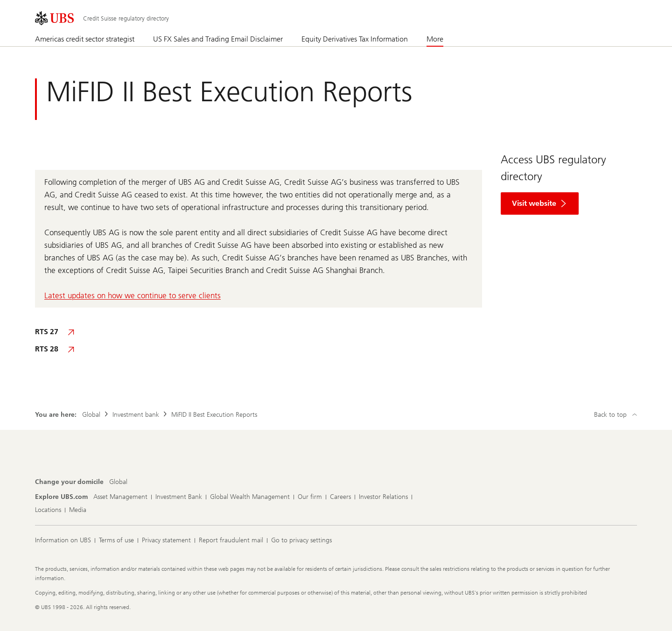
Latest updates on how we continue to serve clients (133, 295)
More (435, 39)
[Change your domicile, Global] (118, 482)
